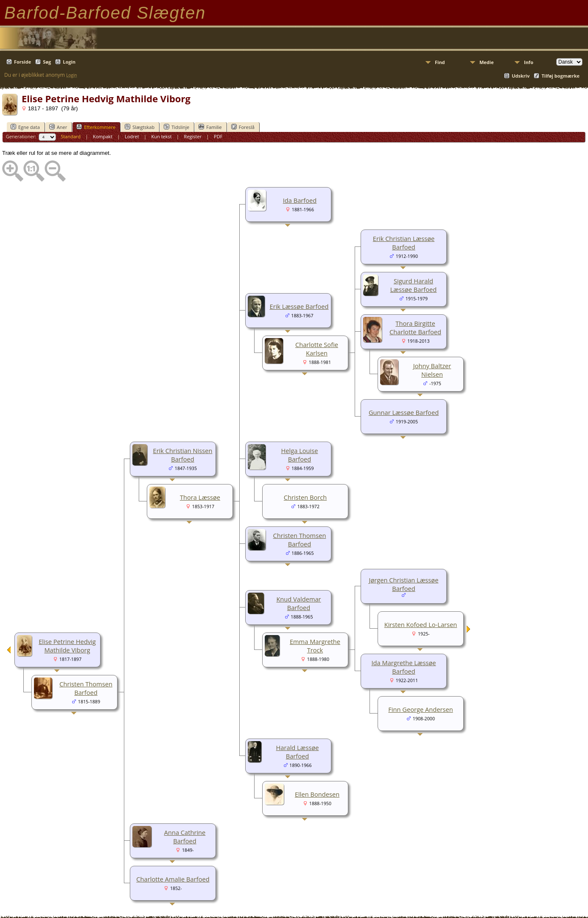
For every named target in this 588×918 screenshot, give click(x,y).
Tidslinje (176, 127)
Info (529, 62)
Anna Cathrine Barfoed (185, 837)
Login (69, 62)
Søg (47, 62)
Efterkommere (96, 127)
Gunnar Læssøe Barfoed (404, 412)
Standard (71, 136)
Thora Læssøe (200, 497)
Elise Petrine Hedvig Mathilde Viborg (67, 646)
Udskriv (521, 76)
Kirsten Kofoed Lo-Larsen (421, 624)
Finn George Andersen (420, 709)
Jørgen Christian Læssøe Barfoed (404, 584)
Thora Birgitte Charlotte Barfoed (415, 327)
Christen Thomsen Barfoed (300, 540)
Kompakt (103, 136)
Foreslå (243, 127)
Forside (22, 62)
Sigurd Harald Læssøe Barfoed (414, 285)
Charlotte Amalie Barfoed (173, 879)
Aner (58, 127)
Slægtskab (140, 127)
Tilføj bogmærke (560, 76)
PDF (218, 136)
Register (193, 136)
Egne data (25, 127)
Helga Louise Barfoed (299, 455)
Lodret (132, 136)
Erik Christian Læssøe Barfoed (404, 243)
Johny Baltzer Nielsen (432, 370)
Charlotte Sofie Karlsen (317, 349)
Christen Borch (305, 497)
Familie (210, 127)
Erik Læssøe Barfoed (299, 306)
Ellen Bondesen (317, 794)
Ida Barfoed (300, 200)
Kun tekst (162, 136)
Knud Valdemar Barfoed (298, 603)
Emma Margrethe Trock (315, 646)
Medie (487, 62)
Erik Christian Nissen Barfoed (182, 455)
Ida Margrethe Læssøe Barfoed (403, 667)
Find (440, 62)
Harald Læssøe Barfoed (298, 752)
